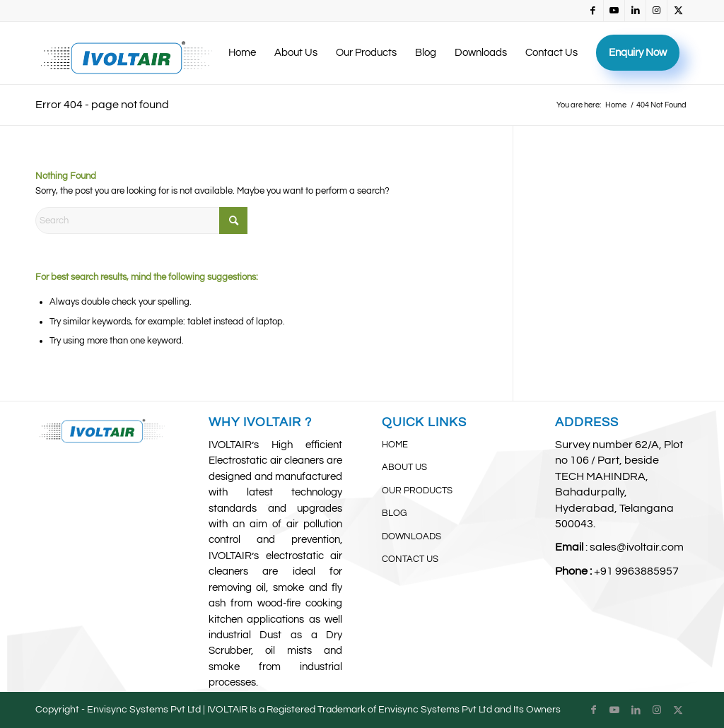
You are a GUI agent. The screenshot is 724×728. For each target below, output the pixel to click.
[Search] (141, 221)
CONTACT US (410, 559)
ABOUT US (404, 467)
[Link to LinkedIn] (635, 11)
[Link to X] (678, 11)
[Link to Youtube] (614, 11)
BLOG (394, 513)
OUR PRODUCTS (417, 491)
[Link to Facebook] (593, 11)
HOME (395, 445)
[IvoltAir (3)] (127, 53)
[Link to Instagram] (656, 11)
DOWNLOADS (411, 536)
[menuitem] (242, 53)
